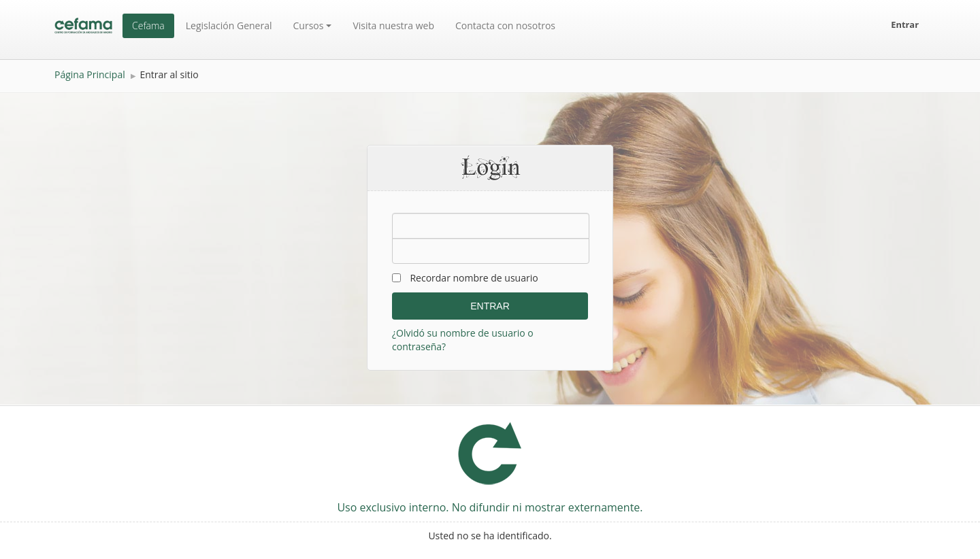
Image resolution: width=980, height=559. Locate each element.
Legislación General (229, 26)
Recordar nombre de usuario (474, 278)
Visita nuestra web (393, 26)
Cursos (313, 26)
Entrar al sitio (169, 74)
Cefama (148, 26)
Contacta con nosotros (505, 26)
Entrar (905, 24)
